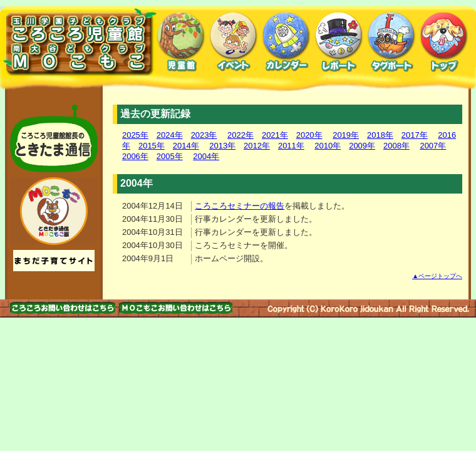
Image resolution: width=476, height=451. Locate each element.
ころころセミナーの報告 (240, 206)
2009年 (362, 146)
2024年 (170, 135)
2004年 (206, 156)
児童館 (181, 42)
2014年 (186, 146)
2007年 (433, 146)
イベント (234, 42)
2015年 (152, 146)
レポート (339, 42)
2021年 (275, 135)
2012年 (257, 146)
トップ (444, 42)
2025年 (135, 135)
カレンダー (286, 42)
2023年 (204, 135)
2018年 (380, 135)
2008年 (396, 146)
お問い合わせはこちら (63, 308)
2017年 (415, 135)
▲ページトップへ (437, 276)
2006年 (135, 156)
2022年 (241, 135)
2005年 (170, 156)
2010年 (328, 146)
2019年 (346, 135)
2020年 (309, 135)
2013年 (222, 146)
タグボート (391, 42)
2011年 (291, 146)
